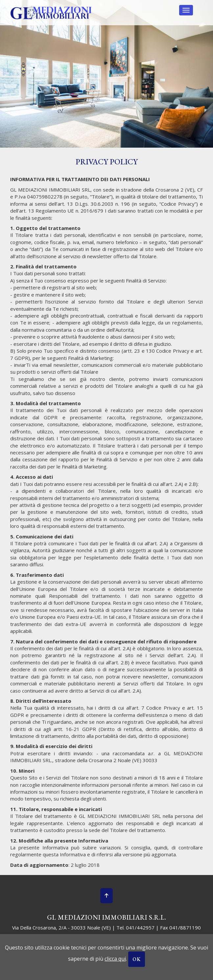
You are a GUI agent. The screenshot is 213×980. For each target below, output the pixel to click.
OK (137, 959)
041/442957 (140, 928)
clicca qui (115, 959)
